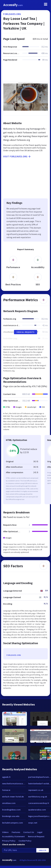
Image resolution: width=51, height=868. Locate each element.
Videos (5, 832)
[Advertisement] (25, 73)
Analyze (43, 850)
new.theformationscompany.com (14, 783)
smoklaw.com (9, 803)
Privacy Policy (9, 841)
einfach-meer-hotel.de (13, 797)
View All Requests (26, 332)
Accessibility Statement (13, 836)
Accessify (13, 5)
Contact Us (29, 832)
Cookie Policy (25, 841)
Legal (40, 832)
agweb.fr (6, 777)
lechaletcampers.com (13, 823)
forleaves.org (12, 14)
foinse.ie (6, 790)
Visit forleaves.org (17, 157)
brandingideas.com (11, 810)
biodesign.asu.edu (11, 816)
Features (16, 832)
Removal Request (36, 836)
